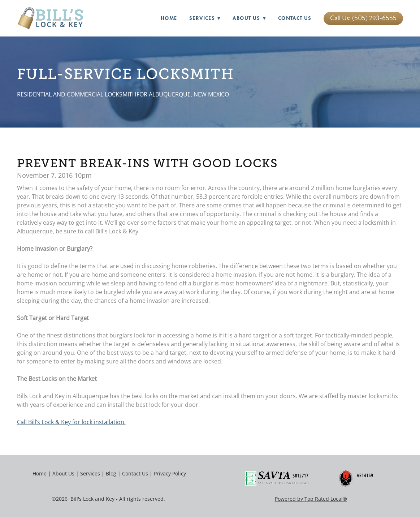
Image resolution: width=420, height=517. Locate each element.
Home (169, 18)
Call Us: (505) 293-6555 (363, 18)
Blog (111, 473)
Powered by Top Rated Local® (311, 499)
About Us (249, 18)
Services (90, 473)
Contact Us (295, 18)
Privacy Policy (170, 473)
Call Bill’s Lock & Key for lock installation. (71, 422)
